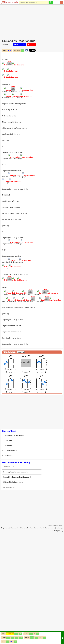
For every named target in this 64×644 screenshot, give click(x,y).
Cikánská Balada (9, 586)
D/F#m (25, 460)
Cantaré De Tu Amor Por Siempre (16, 581)
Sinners (6, 571)
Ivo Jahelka (20, 586)
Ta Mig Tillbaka (11, 554)
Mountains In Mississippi (15, 539)
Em (40, 460)
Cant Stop (9, 544)
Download (31, 45)
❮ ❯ (9, 50)
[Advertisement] (32, 21)
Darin (9, 45)
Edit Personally (19, 45)
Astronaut (9, 560)
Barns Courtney (14, 571)
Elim (31, 581)
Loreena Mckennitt (21, 576)
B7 (25, 480)
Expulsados (11, 591)
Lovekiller (9, 549)
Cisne (5, 591)
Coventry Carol (9, 576)
